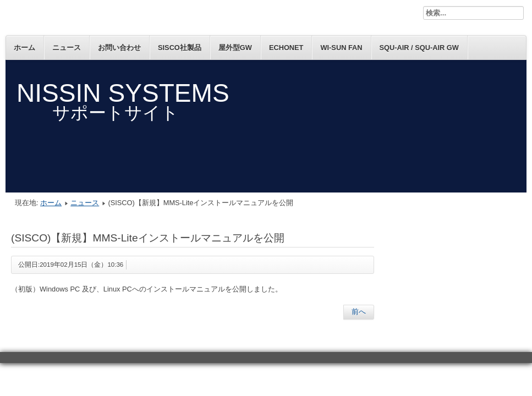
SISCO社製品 (180, 48)
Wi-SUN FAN (341, 48)
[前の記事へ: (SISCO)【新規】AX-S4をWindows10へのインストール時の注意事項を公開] (359, 312)
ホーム (24, 48)
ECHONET (286, 48)
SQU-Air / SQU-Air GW (419, 48)
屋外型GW (235, 48)
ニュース (67, 48)
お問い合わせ (119, 48)
